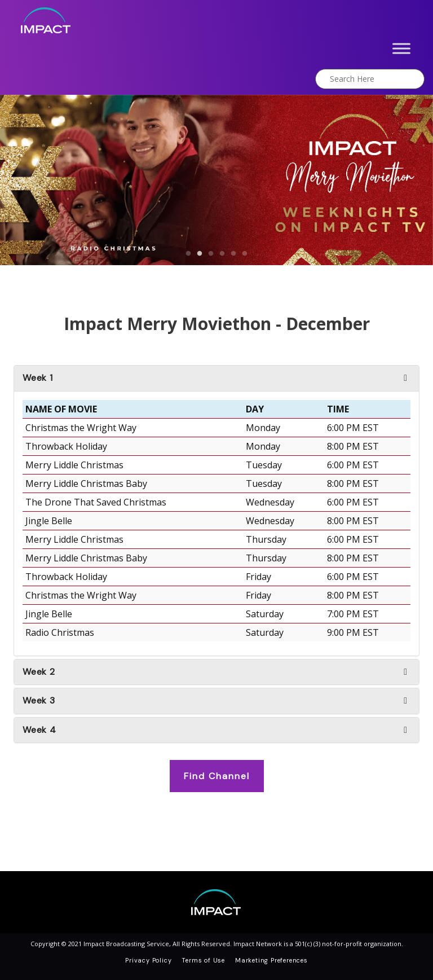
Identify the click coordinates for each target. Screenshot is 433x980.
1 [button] (188, 254)
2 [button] (200, 254)
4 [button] (222, 254)
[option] (216, 180)
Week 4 (39, 730)
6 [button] (245, 254)
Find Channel (217, 776)
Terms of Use (203, 960)
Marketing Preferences (271, 960)
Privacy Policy (148, 960)
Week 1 (38, 378)
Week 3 (39, 701)
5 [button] (233, 254)
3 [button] (211, 254)
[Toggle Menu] (401, 48)
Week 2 (39, 672)
